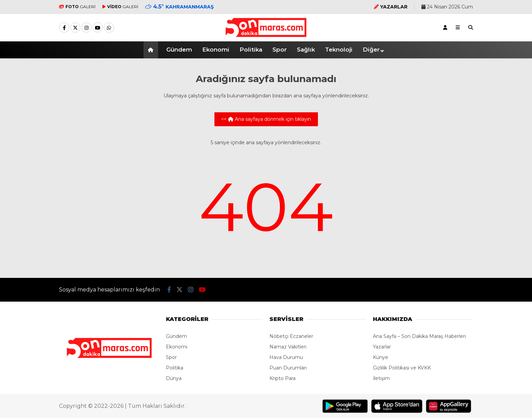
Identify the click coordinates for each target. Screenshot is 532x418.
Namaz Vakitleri (288, 347)
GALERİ (77, 7)
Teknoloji (339, 50)
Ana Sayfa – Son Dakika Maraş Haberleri (419, 336)
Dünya (174, 378)
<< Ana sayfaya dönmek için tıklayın (266, 119)
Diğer (371, 50)
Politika (251, 50)
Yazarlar (382, 347)
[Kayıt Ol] (445, 27)
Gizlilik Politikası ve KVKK (402, 368)
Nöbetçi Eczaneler (291, 336)
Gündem (179, 50)
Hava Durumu (286, 357)
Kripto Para (282, 378)
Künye (381, 357)
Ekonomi (216, 50)
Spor (280, 50)
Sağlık (306, 50)
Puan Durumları (288, 368)
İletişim (381, 378)
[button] (152, 50)
